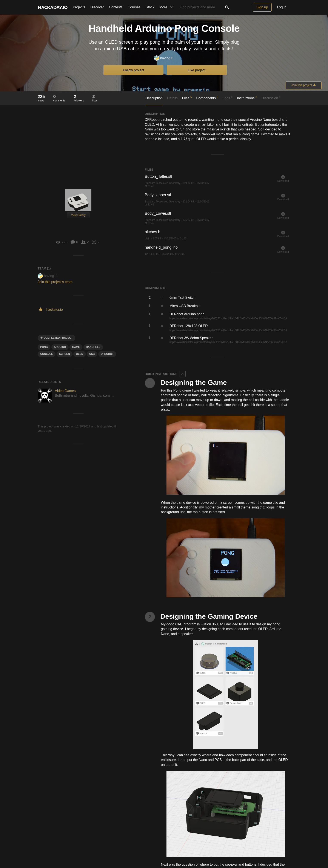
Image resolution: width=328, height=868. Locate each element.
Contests (116, 7)
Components (207, 98)
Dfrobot (107, 354)
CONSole (47, 354)
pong (44, 347)
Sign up (262, 7)
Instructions (247, 98)
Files (187, 98)
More (167, 7)
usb (92, 354)
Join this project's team (55, 282)
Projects (79, 7)
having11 (164, 58)
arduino (60, 347)
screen (65, 354)
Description (154, 98)
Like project (197, 70)
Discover (97, 7)
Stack (150, 7)
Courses (134, 7)
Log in (282, 7)
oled (79, 354)
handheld (93, 347)
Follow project (134, 70)
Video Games (65, 391)
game (76, 347)
